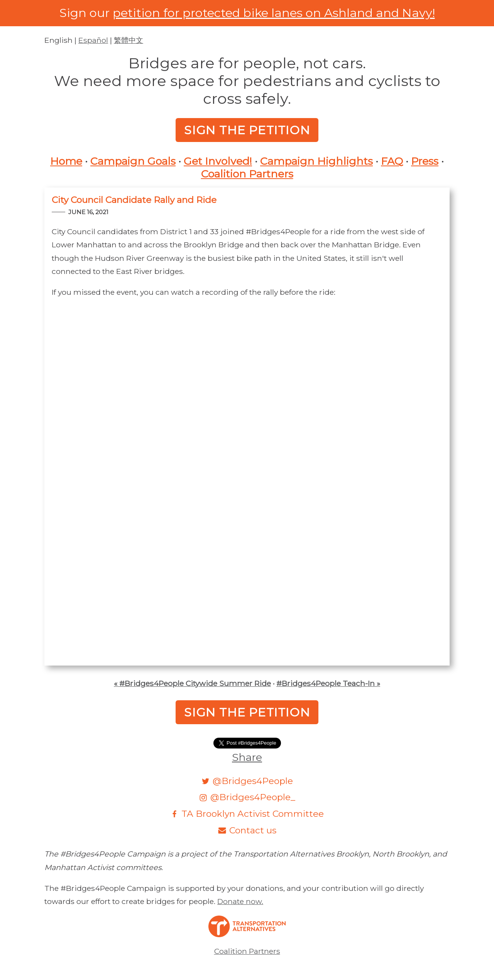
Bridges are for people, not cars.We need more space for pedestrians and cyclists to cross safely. (247, 81)
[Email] (247, 830)
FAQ (392, 161)
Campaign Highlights (316, 161)
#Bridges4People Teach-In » (328, 683)
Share (247, 757)
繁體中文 (129, 40)
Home (66, 161)
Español (93, 40)
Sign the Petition (247, 130)
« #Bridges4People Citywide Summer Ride (192, 683)
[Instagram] (247, 797)
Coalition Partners (247, 174)
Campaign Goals (133, 161)
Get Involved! (218, 161)
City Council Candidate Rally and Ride (134, 200)
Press (425, 161)
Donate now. (240, 901)
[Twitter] (247, 781)
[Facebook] (247, 813)
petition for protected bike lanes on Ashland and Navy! (274, 13)
